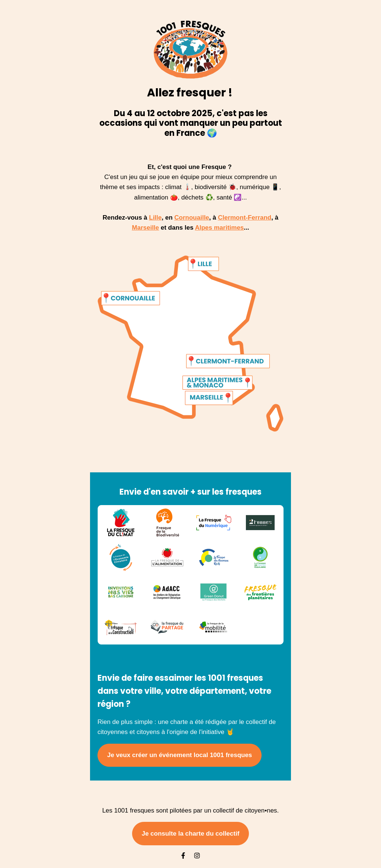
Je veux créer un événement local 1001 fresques (180, 755)
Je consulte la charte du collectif (191, 834)
